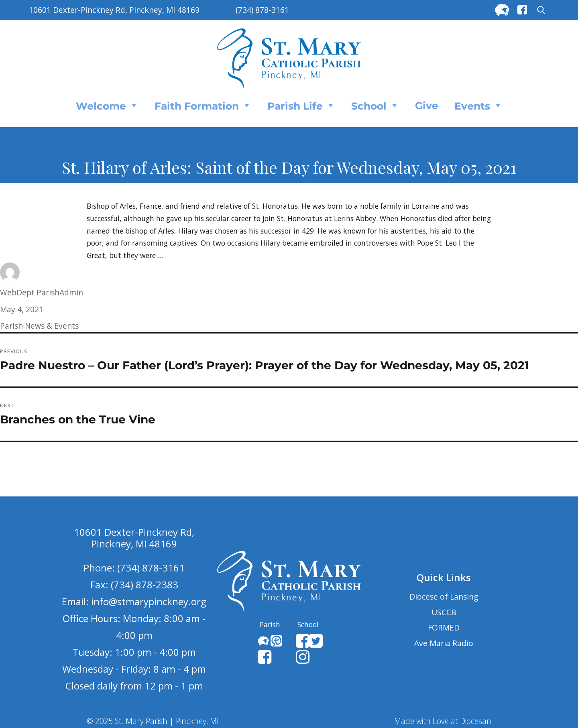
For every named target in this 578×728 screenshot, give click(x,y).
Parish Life (301, 106)
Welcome (107, 106)
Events (478, 106)
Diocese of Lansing (444, 597)
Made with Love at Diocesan (443, 721)
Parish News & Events (39, 326)
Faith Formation (203, 106)
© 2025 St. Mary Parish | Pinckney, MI (153, 721)
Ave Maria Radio (444, 643)
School (375, 106)
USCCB (444, 612)
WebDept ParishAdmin (42, 292)
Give (427, 106)
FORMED (444, 627)
